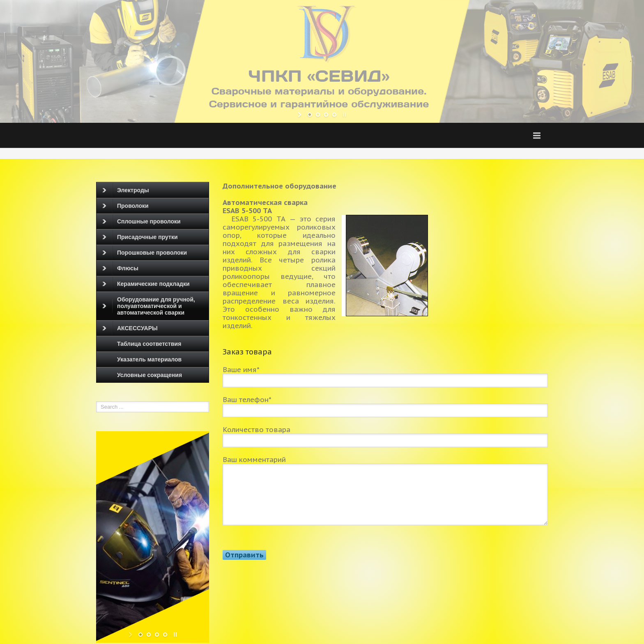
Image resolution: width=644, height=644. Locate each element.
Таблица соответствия (149, 344)
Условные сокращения (149, 375)
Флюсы (120, 268)
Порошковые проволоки (145, 253)
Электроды (126, 190)
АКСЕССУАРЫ (130, 328)
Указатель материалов (149, 359)
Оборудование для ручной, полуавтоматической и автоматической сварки (149, 306)
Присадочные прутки (140, 237)
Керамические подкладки (146, 284)
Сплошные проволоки (141, 221)
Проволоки (125, 206)
